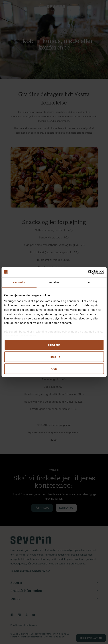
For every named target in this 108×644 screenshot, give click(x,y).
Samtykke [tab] (19, 282)
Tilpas (54, 357)
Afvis (54, 369)
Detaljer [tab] (54, 282)
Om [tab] (89, 282)
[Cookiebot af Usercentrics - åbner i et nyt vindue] (88, 272)
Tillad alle (54, 345)
